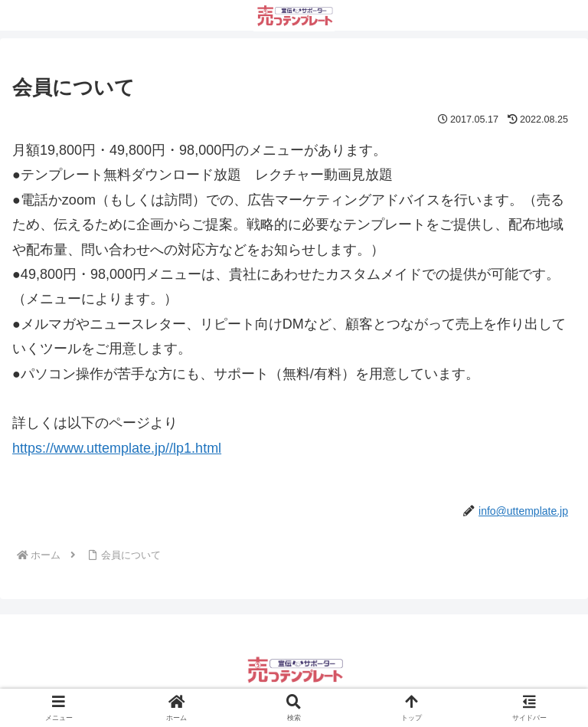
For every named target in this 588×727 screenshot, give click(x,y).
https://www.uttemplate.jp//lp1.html (117, 448)
